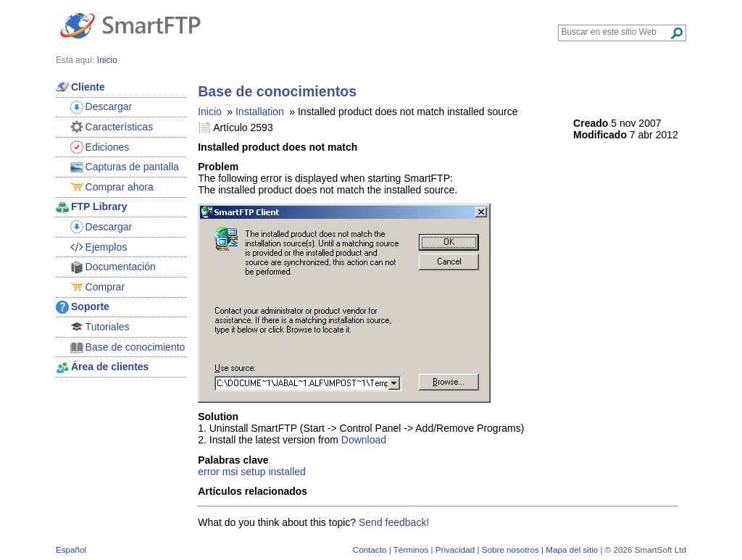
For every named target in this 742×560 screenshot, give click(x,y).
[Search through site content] (616, 32)
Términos (411, 549)
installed (287, 472)
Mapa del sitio (572, 549)
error (209, 472)
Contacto (370, 549)
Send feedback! (394, 522)
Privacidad (455, 549)
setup (253, 472)
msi (230, 472)
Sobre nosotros (510, 549)
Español (71, 549)
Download (364, 440)
